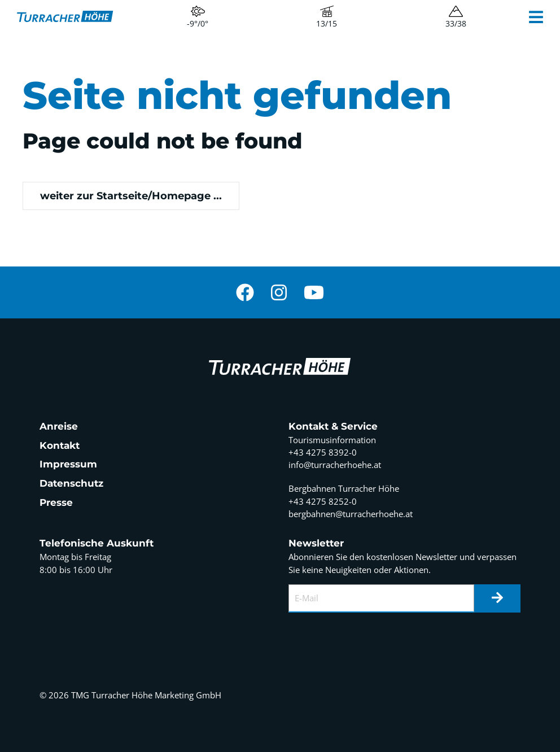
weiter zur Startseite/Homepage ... (131, 196)
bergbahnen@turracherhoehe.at (351, 514)
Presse (56, 502)
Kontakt (60, 445)
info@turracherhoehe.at (335, 465)
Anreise (59, 426)
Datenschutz (71, 483)
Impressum (68, 464)
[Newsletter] (497, 598)
